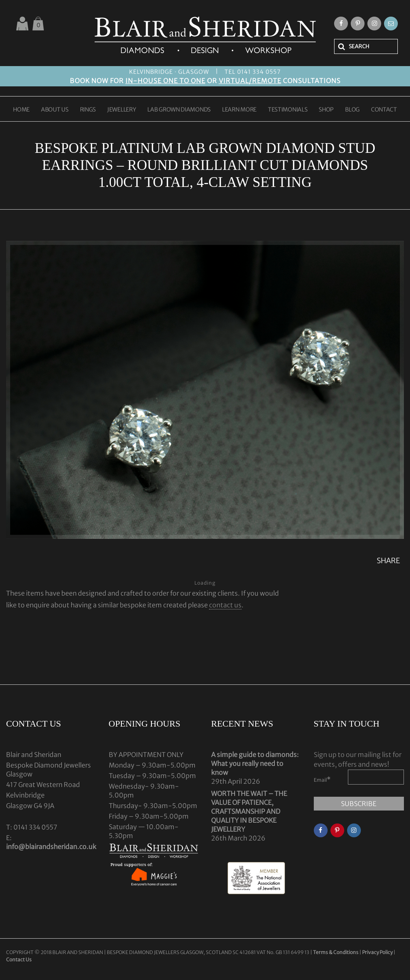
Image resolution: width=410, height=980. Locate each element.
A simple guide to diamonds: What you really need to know (255, 763)
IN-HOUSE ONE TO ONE (165, 81)
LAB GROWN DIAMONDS (179, 110)
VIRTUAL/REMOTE (250, 81)
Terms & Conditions (336, 952)
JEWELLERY (122, 110)
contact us (225, 605)
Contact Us (19, 960)
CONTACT (384, 110)
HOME (21, 110)
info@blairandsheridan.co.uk (51, 847)
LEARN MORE (239, 110)
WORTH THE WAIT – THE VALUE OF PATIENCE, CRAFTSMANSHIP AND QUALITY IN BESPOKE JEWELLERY (249, 811)
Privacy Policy (377, 952)
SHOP (326, 110)
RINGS (88, 110)
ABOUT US (55, 110)
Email (322, 779)
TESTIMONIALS (288, 110)
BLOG (352, 110)
